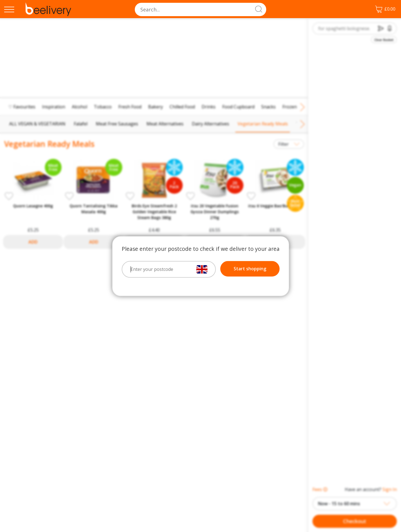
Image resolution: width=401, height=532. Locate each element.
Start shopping (250, 269)
